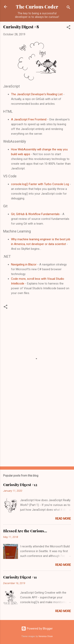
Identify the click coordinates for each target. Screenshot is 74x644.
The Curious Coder (37, 7)
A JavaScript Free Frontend (29, 119)
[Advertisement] (37, 432)
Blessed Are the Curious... (25, 531)
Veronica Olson (46, 636)
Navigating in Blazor (24, 264)
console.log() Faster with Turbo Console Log (40, 184)
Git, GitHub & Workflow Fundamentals (35, 214)
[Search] (68, 8)
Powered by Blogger (37, 629)
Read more (63, 519)
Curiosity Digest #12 (20, 485)
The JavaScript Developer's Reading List (37, 94)
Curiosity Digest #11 (20, 577)
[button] (68, 28)
